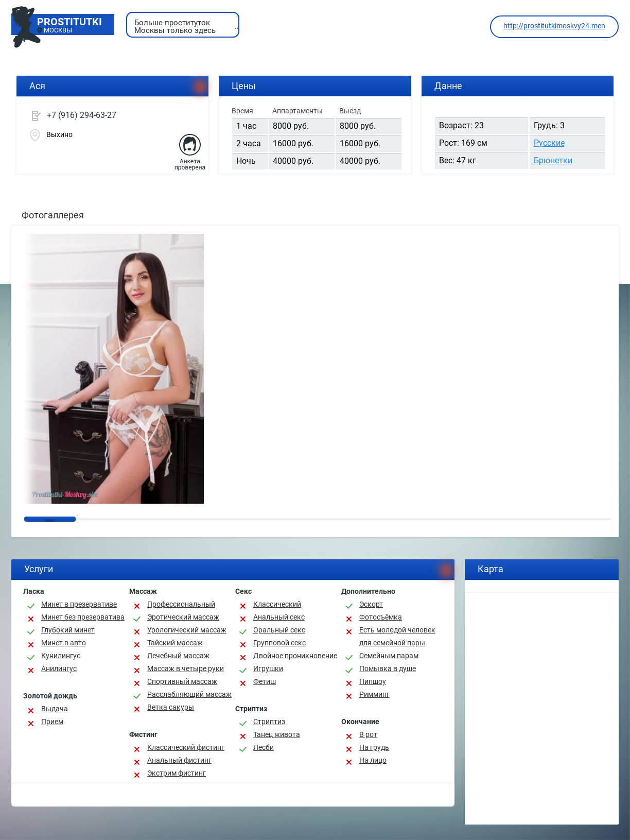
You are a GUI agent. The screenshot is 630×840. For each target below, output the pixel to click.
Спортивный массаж (182, 681)
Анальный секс (279, 617)
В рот (368, 734)
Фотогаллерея (53, 215)
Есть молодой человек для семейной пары (397, 636)
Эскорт (371, 604)
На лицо (373, 760)
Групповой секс (279, 643)
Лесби (264, 747)
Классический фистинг (186, 747)
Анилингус (59, 668)
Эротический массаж (183, 617)
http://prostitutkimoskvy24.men (554, 26)
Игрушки (268, 668)
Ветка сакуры (171, 707)
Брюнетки (553, 160)
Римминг (374, 694)
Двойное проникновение (295, 656)
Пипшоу (373, 681)
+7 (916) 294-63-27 (82, 115)
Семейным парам (389, 656)
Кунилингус (61, 656)
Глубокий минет (68, 630)
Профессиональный (181, 604)
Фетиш (265, 681)
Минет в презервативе (79, 604)
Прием (52, 722)
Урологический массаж (187, 630)
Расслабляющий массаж (189, 694)
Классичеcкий (277, 604)
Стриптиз (269, 722)
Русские (549, 143)
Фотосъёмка (381, 617)
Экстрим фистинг (177, 773)
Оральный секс (279, 630)
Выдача (55, 709)
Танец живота (277, 734)
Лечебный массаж (178, 656)
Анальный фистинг (179, 760)
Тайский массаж (175, 643)
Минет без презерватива (83, 617)
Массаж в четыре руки (186, 668)
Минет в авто (64, 643)
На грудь (374, 747)
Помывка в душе (388, 668)
